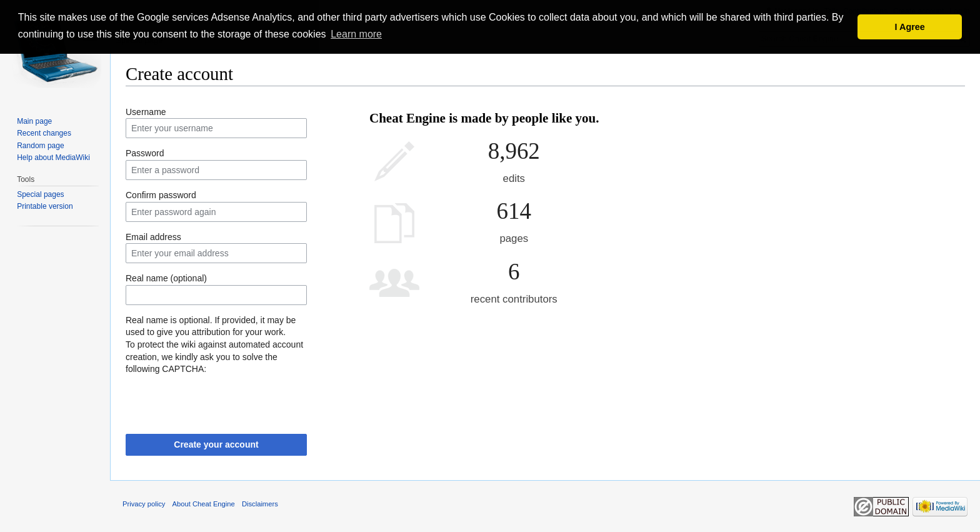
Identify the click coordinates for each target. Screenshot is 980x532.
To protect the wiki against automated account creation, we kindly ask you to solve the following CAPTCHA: (214, 357)
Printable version (45, 206)
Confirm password (161, 195)
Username (146, 112)
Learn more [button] (356, 34)
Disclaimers (260, 504)
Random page (40, 146)
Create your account (216, 444)
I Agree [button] (910, 27)
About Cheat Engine (204, 504)
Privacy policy (144, 504)
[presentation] (221, 400)
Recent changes (44, 133)
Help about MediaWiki (53, 158)
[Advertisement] (782, 144)
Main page (34, 121)
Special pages (40, 194)
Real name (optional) (166, 278)
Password (145, 153)
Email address (153, 237)
